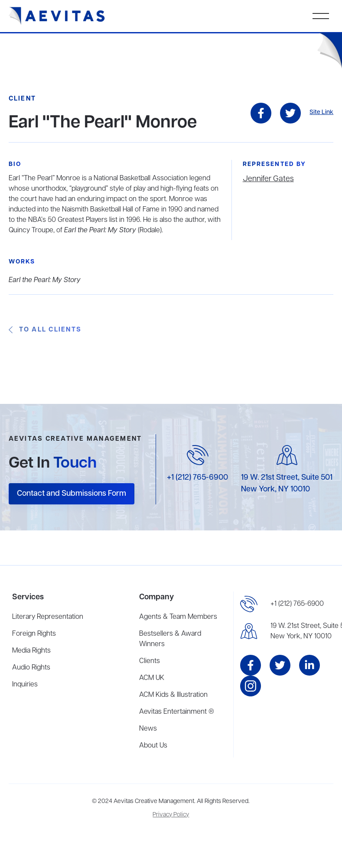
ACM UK (152, 678)
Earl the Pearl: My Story (45, 280)
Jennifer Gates (268, 179)
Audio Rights (31, 668)
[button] (321, 16)
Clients (150, 661)
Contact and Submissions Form (72, 494)
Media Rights (31, 651)
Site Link (321, 112)
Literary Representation (48, 617)
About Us (153, 746)
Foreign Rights (34, 634)
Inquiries (25, 685)
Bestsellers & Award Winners (170, 639)
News (148, 729)
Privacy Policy (171, 815)
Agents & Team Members (178, 617)
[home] (57, 16)
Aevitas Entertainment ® (177, 712)
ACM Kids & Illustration (173, 695)
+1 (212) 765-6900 (197, 478)
